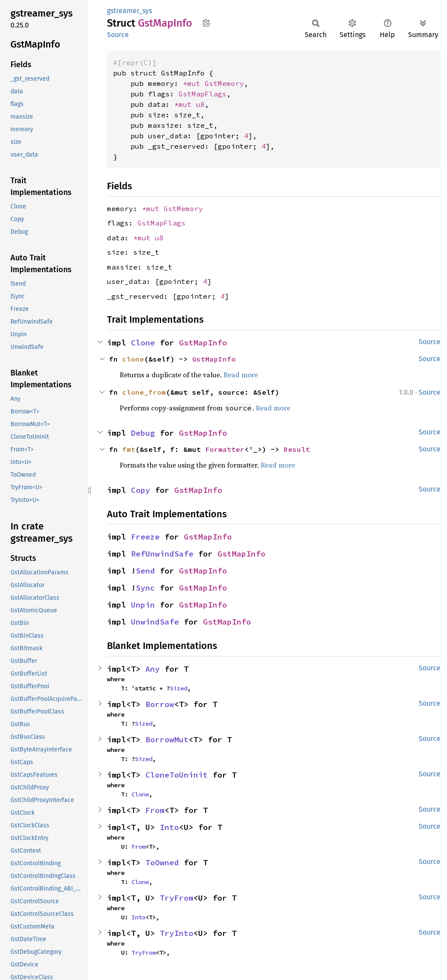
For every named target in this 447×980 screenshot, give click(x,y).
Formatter (225, 449)
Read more (241, 375)
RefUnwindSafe (162, 554)
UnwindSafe (155, 622)
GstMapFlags (203, 94)
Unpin (143, 605)
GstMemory (224, 83)
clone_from (144, 392)
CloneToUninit (177, 775)
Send (145, 571)
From (155, 810)
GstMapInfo (203, 343)
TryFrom (177, 898)
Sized (179, 688)
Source (118, 35)
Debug (143, 433)
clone (133, 359)
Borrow (160, 704)
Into (169, 827)
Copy (141, 490)
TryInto (177, 933)
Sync (145, 588)
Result (297, 449)
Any (153, 669)
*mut (194, 83)
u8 (200, 104)
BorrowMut (167, 739)
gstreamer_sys (129, 11)
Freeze (145, 537)
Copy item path (206, 23)
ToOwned (162, 862)
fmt (129, 449)
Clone (143, 343)
